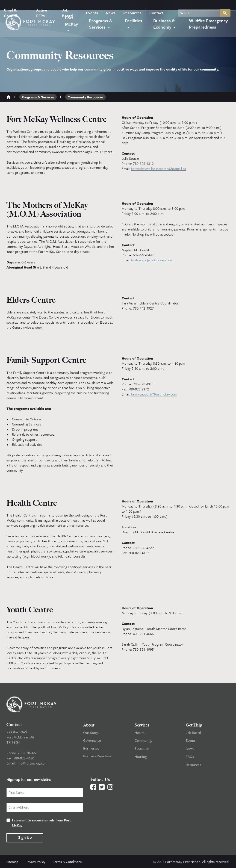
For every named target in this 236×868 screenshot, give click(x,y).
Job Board (68, 6)
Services (142, 726)
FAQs (190, 757)
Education (142, 749)
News (110, 6)
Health (140, 734)
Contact (154, 6)
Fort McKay (71, 21)
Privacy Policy (35, 862)
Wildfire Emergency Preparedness (207, 24)
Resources (131, 6)
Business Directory (97, 757)
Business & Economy (163, 24)
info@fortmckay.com (32, 764)
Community (143, 741)
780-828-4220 (28, 754)
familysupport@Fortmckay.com (154, 395)
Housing (141, 757)
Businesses (91, 749)
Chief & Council (10, 6)
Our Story (91, 734)
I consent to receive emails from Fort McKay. (41, 823)
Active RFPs (42, 6)
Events (92, 6)
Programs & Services (101, 24)
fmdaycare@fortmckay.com (151, 260)
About (89, 726)
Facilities (134, 21)
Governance (92, 741)
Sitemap (12, 862)
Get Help (194, 726)
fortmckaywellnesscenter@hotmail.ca (159, 168)
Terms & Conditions (67, 862)
